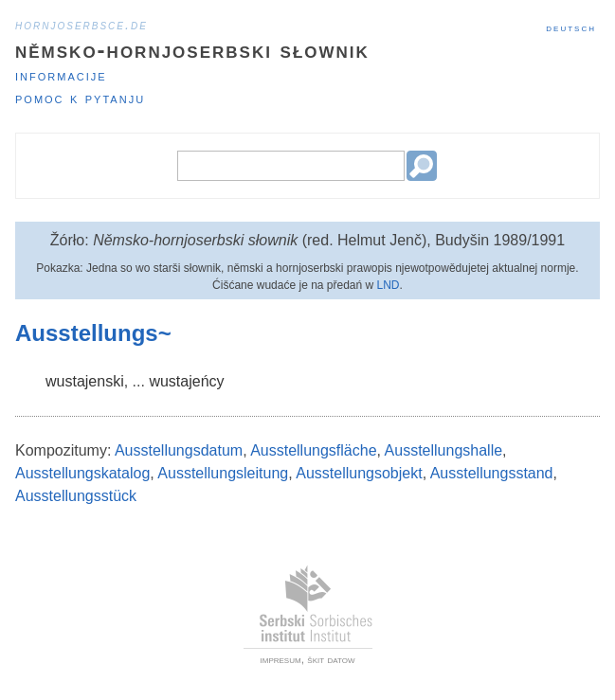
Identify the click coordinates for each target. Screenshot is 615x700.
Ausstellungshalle (444, 450)
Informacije (61, 75)
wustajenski (85, 381)
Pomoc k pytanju (80, 98)
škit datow (331, 659)
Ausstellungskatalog (82, 473)
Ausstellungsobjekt (359, 473)
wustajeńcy (186, 381)
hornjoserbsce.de (81, 25)
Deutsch (571, 27)
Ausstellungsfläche (313, 450)
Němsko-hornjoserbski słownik (192, 50)
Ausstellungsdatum (179, 450)
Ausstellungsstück (76, 496)
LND (389, 285)
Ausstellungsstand (492, 473)
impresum (281, 659)
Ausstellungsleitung (223, 473)
